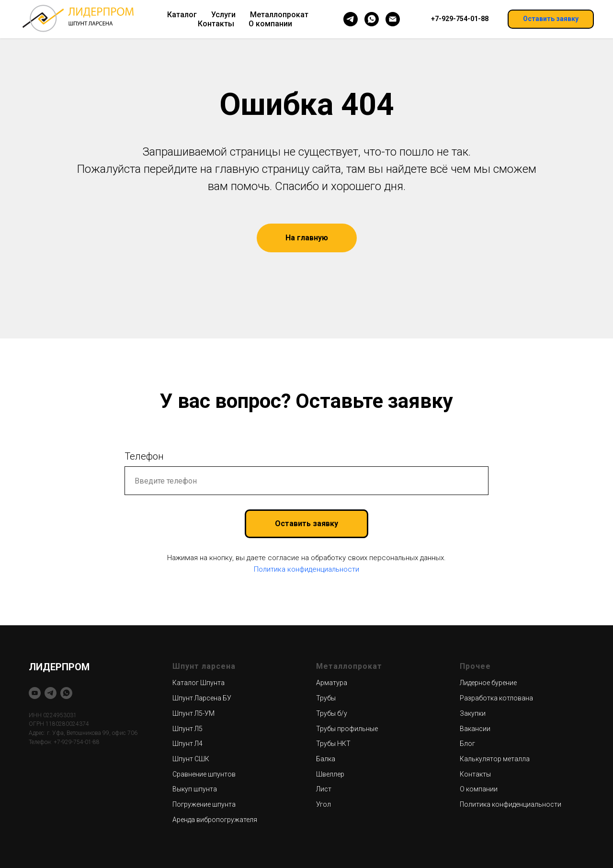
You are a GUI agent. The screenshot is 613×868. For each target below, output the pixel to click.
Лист (324, 789)
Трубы (326, 698)
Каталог (182, 15)
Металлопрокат (279, 15)
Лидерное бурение (488, 683)
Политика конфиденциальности (306, 569)
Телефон (144, 456)
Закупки (473, 713)
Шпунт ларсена (204, 666)
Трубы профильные (347, 729)
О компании (270, 24)
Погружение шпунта (204, 804)
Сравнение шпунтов (204, 774)
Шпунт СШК (191, 759)
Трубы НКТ (333, 744)
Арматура (332, 683)
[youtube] (35, 693)
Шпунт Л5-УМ (193, 713)
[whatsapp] (372, 19)
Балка (326, 759)
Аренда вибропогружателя (215, 820)
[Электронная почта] (393, 19)
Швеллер (330, 774)
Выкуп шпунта (195, 789)
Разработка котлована (496, 698)
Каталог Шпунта (199, 683)
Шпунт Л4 (187, 744)
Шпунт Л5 (187, 729)
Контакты (216, 24)
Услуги (223, 15)
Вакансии (475, 729)
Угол (324, 804)
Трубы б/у (332, 713)
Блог (467, 744)
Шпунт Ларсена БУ (202, 698)
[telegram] (351, 19)
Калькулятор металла (495, 759)
